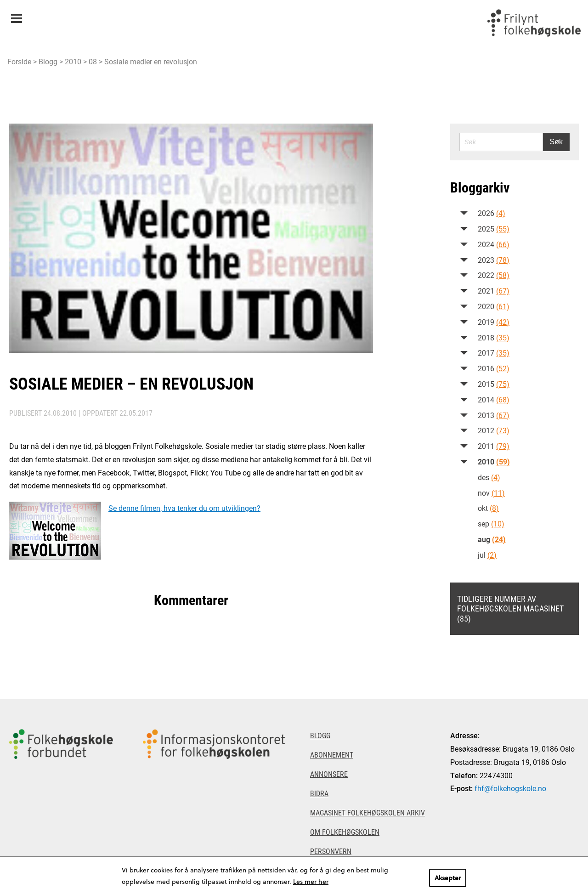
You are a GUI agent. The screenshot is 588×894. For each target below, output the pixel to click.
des (489, 477)
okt (488, 508)
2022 (494, 275)
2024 (494, 244)
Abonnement (332, 755)
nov (491, 493)
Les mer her (311, 881)
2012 (494, 430)
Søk (556, 142)
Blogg (48, 61)
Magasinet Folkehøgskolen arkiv (367, 812)
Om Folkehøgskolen (345, 832)
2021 (494, 291)
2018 (494, 337)
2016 (494, 368)
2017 (494, 353)
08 (93, 61)
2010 (73, 61)
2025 (494, 229)
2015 (494, 384)
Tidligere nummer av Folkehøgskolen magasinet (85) (510, 608)
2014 (494, 399)
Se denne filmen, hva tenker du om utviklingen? (184, 508)
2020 (494, 306)
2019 (494, 322)
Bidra (319, 793)
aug (492, 539)
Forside (19, 61)
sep (491, 523)
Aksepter (448, 878)
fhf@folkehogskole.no (510, 788)
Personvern (331, 851)
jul (487, 555)
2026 (492, 213)
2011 (494, 446)
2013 (494, 415)
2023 (494, 260)
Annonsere (329, 774)
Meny (16, 15)
